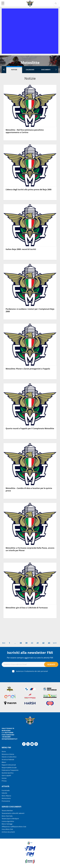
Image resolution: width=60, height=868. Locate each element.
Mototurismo (6, 798)
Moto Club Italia (7, 816)
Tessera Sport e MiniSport (10, 819)
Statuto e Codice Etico (9, 757)
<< (4, 643)
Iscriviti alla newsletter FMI (30, 653)
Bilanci (4, 762)
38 (21, 643)
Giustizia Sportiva (8, 773)
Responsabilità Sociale (9, 768)
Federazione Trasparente (10, 770)
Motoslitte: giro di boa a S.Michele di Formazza (27, 608)
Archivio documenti (8, 832)
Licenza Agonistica (8, 821)
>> (55, 643)
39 (26, 643)
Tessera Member (7, 811)
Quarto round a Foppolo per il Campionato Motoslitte (30, 428)
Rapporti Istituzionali (9, 765)
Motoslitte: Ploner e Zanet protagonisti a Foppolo (28, 369)
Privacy (4, 781)
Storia (4, 751)
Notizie (14, 70)
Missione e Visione (8, 754)
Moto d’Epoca (6, 796)
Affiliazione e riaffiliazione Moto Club (14, 827)
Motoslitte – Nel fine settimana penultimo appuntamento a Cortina (25, 131)
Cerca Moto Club (7, 829)
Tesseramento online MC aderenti (13, 813)
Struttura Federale (8, 759)
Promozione (6, 801)
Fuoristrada (6, 790)
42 (43, 643)
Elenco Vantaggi (7, 824)
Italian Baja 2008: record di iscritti (21, 249)
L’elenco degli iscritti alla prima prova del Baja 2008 (29, 190)
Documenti (46, 70)
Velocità (4, 793)
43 (49, 643)
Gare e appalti (6, 775)
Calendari (30, 70)
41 (38, 643)
